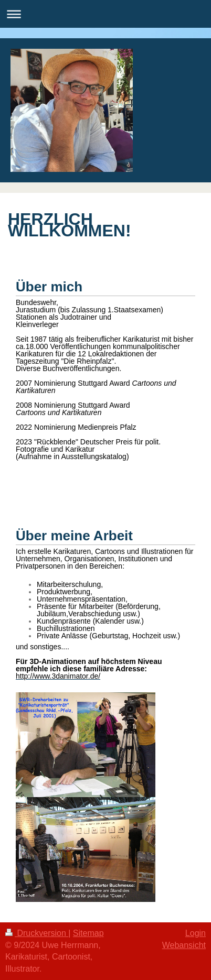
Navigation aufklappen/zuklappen (105, 14)
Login (196, 933)
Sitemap (88, 933)
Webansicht (184, 945)
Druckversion (37, 933)
